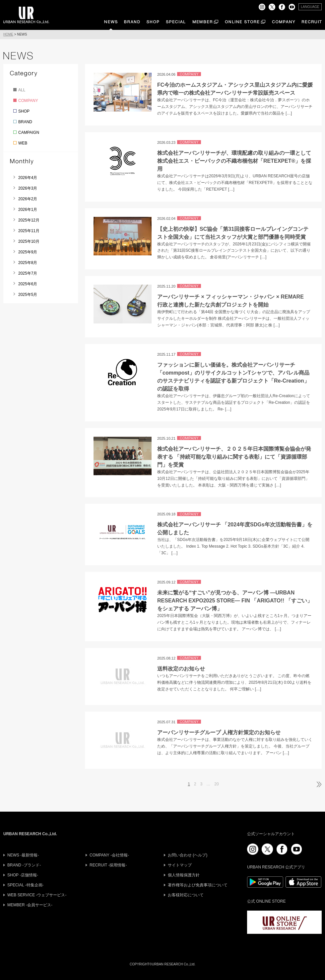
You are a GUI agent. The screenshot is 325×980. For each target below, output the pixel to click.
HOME (8, 34)
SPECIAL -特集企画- (26, 885)
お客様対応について (186, 895)
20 (216, 784)
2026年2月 (28, 199)
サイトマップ (180, 865)
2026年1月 (28, 210)
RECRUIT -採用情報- (108, 865)
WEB (23, 143)
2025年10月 (29, 241)
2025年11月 (29, 231)
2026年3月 (28, 188)
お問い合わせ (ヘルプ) (188, 855)
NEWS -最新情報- (23, 855)
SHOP (24, 111)
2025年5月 (28, 295)
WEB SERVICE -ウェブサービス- (37, 895)
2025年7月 (28, 273)
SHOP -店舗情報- (23, 875)
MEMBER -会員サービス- (30, 905)
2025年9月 (28, 252)
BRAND (25, 122)
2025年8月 (28, 263)
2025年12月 (29, 220)
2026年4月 (28, 178)
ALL (22, 90)
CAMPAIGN (29, 133)
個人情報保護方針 (184, 875)
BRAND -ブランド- (24, 865)
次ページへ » (318, 784)
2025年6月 (28, 284)
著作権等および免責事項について (198, 885)
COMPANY (28, 101)
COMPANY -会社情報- (109, 855)
